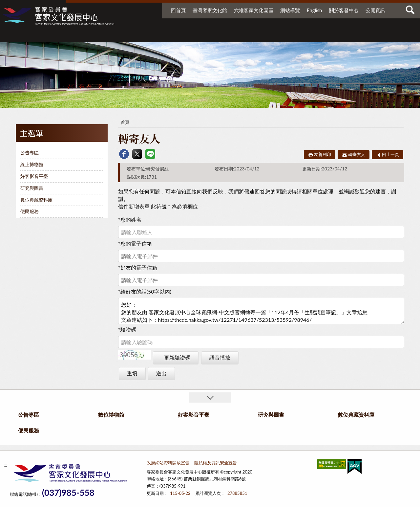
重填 (132, 373)
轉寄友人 (357, 154)
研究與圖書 (279, 35)
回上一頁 (390, 154)
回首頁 (178, 10)
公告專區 (146, 35)
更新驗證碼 (177, 357)
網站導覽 (290, 10)
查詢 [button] (410, 10)
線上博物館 (32, 164)
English (315, 10)
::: (6, 6)
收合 (210, 397)
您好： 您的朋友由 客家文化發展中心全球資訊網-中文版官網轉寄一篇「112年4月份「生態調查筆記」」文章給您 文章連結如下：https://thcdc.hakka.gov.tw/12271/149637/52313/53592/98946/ (261, 311)
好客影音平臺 (238, 35)
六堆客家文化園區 (254, 10)
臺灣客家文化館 (210, 10)
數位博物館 (192, 35)
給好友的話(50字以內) (145, 291)
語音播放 (220, 357)
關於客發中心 (344, 10)
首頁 (125, 122)
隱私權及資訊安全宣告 (216, 463)
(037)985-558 (68, 493)
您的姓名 (130, 220)
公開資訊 (375, 10)
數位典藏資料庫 (328, 35)
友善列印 (323, 154)
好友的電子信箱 (138, 267)
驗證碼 (127, 330)
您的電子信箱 (135, 243)
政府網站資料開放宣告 (168, 463)
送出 (161, 373)
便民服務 (368, 35)
